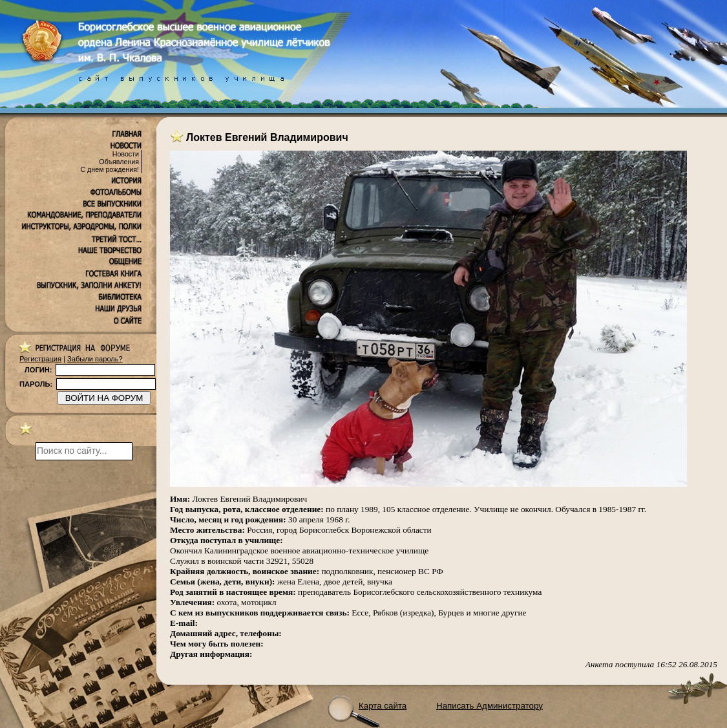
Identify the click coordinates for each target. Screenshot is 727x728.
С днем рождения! (110, 169)
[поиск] (84, 451)
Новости (126, 154)
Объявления (119, 162)
